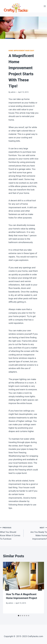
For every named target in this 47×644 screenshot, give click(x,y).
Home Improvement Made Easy (21, 51)
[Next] (40, 588)
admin (13, 92)
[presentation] (23, 576)
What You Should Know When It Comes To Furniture (11, 533)
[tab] (19, 616)
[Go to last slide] (7, 588)
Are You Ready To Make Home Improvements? (36, 533)
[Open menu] (45, 6)
